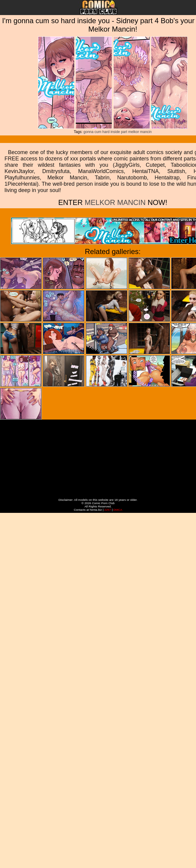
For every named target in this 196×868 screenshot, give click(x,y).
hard (106, 132)
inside (115, 132)
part (124, 132)
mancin (146, 132)
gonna (89, 132)
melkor (133, 132)
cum (98, 132)
